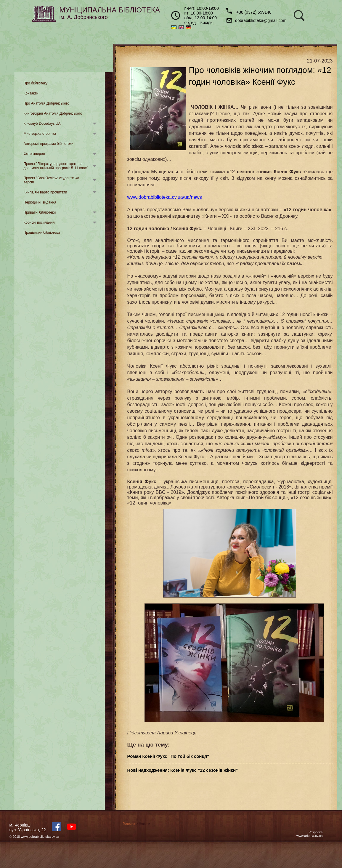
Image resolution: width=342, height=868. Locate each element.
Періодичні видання (40, 202)
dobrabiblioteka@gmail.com (256, 20)
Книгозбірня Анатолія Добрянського (53, 113)
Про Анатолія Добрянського (46, 103)
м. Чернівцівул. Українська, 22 (28, 827)
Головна (129, 824)
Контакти (31, 93)
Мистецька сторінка (40, 134)
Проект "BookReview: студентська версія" (52, 180)
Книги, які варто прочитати (45, 192)
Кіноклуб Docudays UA (42, 124)
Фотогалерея (34, 154)
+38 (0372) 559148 (249, 11)
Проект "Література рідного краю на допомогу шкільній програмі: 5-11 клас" (56, 166)
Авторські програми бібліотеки (49, 144)
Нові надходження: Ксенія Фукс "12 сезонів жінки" (183, 770)
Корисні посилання (39, 222)
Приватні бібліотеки (40, 212)
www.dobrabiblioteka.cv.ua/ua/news (165, 197)
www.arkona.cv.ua (309, 836)
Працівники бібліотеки (42, 233)
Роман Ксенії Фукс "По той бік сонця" (168, 756)
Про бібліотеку (36, 83)
